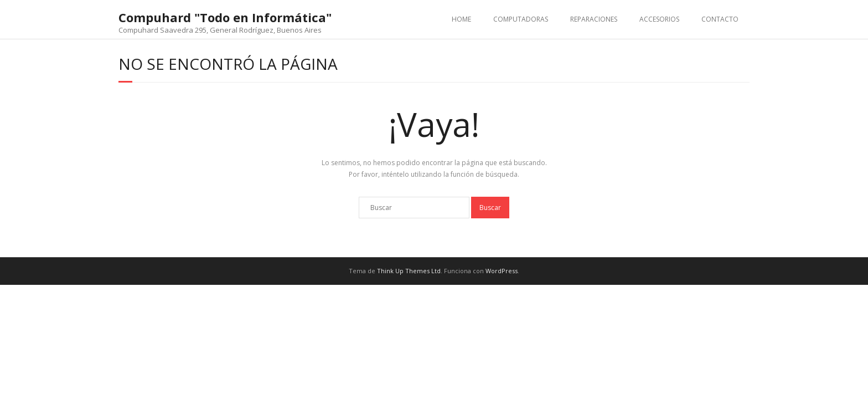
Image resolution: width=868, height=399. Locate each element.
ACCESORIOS (659, 19)
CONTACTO (720, 19)
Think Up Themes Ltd (409, 271)
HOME (461, 19)
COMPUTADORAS (521, 19)
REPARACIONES (594, 19)
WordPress (502, 271)
